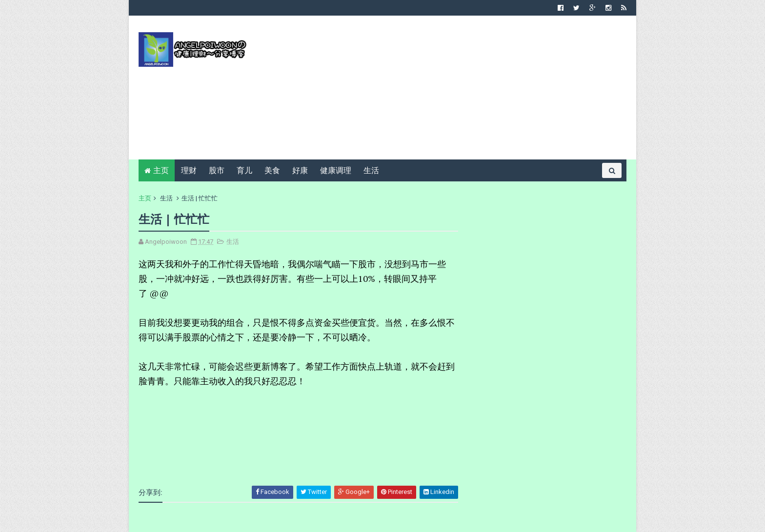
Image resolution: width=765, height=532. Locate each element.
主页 (161, 170)
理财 (189, 170)
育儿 (244, 170)
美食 (272, 170)
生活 (371, 170)
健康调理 (336, 170)
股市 (217, 170)
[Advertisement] (449, 91)
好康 (300, 170)
